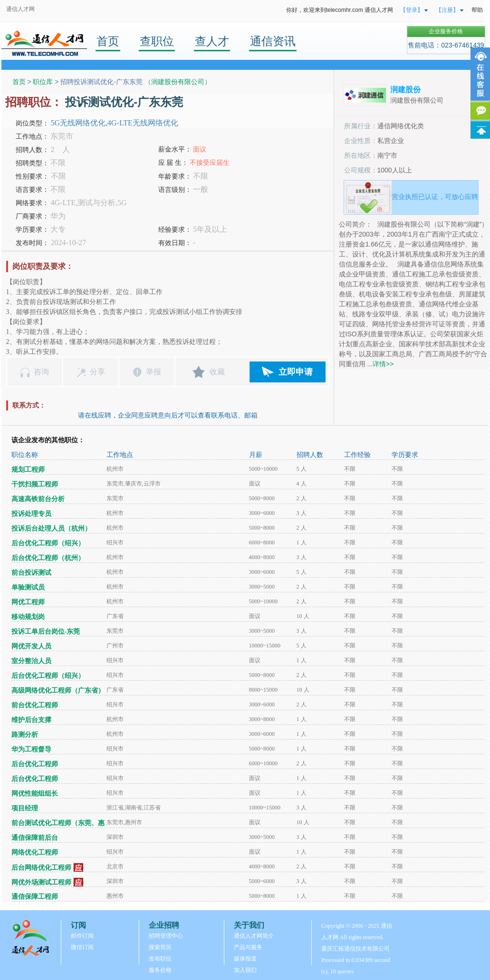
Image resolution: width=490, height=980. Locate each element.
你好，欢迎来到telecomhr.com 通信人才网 (340, 10)
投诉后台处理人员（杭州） (51, 528)
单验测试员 (28, 587)
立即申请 (296, 372)
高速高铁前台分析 (38, 499)
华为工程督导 (31, 749)
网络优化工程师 (35, 852)
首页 (108, 41)
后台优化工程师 (35, 764)
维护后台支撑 (31, 720)
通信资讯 (273, 41)
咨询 (41, 372)
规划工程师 (28, 470)
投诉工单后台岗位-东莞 (46, 632)
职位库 (43, 82)
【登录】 (412, 10)
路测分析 (25, 735)
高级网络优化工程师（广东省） (58, 690)
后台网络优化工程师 (41, 868)
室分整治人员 (31, 661)
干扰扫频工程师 (35, 484)
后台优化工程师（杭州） (48, 558)
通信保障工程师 (35, 897)
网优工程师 (28, 602)
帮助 (477, 10)
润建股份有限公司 (178, 82)
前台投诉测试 (31, 573)
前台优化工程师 (35, 705)
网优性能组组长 (35, 794)
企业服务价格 (446, 31)
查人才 (212, 41)
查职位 (157, 41)
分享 (97, 372)
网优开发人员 (31, 646)
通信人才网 (20, 9)
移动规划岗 (28, 617)
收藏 (217, 372)
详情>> (383, 364)
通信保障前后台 (35, 838)
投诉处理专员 (31, 514)
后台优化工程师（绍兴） (48, 543)
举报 (154, 372)
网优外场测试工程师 (41, 882)
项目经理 (25, 808)
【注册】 (447, 10)
